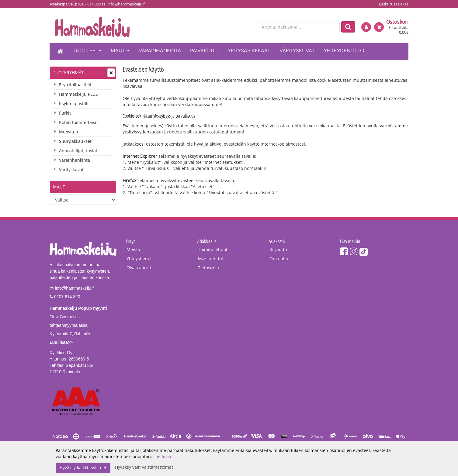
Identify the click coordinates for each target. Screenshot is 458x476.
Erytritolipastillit (75, 85)
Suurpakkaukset (75, 141)
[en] (248, 27)
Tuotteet (87, 51)
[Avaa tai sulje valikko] (111, 73)
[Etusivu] (61, 52)
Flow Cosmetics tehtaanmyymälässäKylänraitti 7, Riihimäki (78, 325)
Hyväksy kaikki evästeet (83, 468)
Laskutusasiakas (394, 4)
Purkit (65, 113)
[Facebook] (344, 251)
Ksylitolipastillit (75, 103)
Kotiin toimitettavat (78, 122)
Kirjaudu (278, 249)
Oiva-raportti (140, 268)
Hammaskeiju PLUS (78, 94)
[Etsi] (348, 27)
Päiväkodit (204, 51)
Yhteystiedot (139, 259)
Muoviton (69, 132)
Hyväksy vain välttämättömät (144, 467)
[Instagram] (354, 251)
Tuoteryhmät (68, 72)
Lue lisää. (163, 456)
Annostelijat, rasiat (78, 151)
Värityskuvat (297, 51)
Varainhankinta (160, 51)
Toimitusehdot (213, 249)
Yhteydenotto (344, 51)
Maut (120, 51)
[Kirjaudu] (366, 27)
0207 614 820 (89, 4)
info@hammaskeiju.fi (127, 4)
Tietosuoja (208, 268)
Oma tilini (279, 259)
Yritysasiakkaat (249, 51)
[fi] (237, 27)
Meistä (133, 249)
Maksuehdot (211, 259)
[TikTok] (364, 251)
